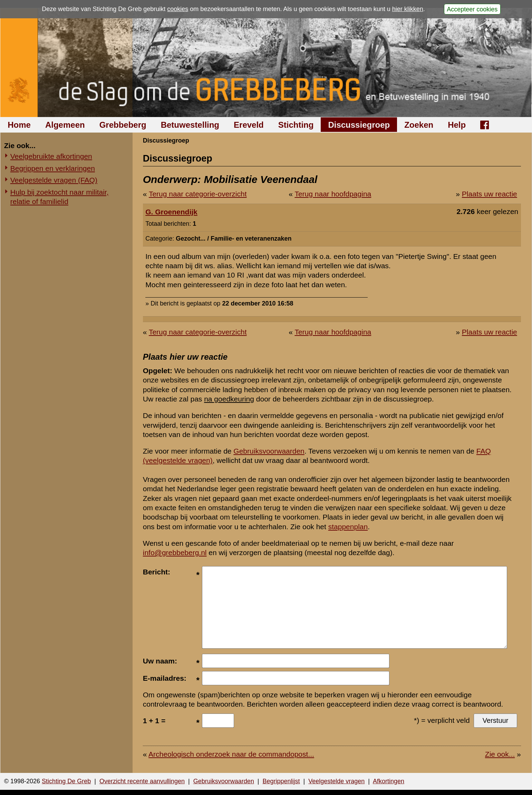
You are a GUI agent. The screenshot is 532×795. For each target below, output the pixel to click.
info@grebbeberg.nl (175, 552)
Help (457, 125)
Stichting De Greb (66, 781)
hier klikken (408, 9)
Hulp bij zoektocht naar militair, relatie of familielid (60, 197)
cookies (178, 9)
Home (19, 125)
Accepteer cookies (472, 9)
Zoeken (419, 125)
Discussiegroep (359, 125)
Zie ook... (500, 754)
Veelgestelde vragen (336, 781)
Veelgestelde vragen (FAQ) (54, 180)
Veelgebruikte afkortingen (51, 156)
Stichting (296, 125)
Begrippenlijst (281, 781)
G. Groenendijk (171, 212)
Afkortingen (389, 781)
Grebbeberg (123, 125)
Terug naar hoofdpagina (333, 194)
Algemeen (65, 125)
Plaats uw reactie (490, 194)
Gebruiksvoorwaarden (269, 451)
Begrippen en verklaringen (53, 168)
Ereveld (249, 125)
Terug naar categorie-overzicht (198, 194)
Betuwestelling (190, 125)
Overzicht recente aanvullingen (142, 781)
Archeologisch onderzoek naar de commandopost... (231, 754)
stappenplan (348, 527)
